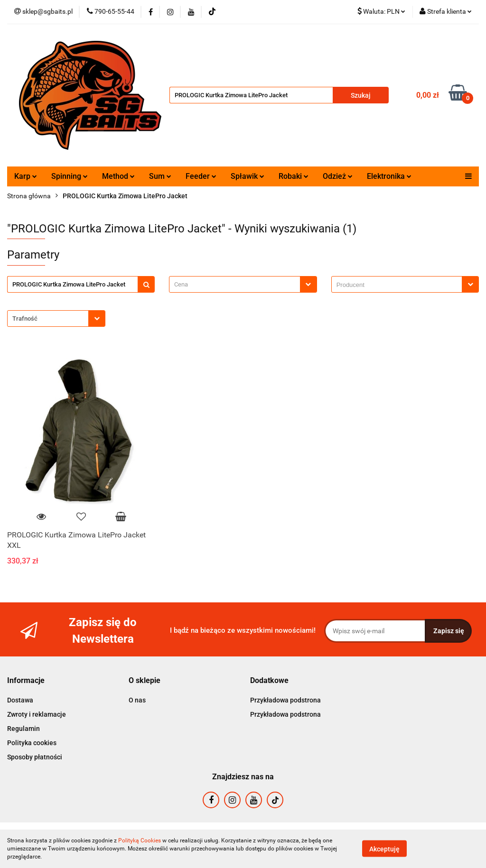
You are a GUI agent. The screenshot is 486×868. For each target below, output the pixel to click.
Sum (160, 176)
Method (118, 176)
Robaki (294, 176)
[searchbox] (399, 285)
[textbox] (234, 284)
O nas (137, 700)
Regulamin (23, 729)
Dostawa (20, 700)
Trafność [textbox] (25, 319)
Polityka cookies (32, 743)
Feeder (201, 176)
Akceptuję (384, 849)
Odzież (338, 176)
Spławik (248, 176)
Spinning (70, 176)
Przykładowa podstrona (285, 700)
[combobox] (243, 284)
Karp (26, 176)
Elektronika (389, 176)
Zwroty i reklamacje (37, 714)
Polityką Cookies (140, 840)
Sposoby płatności (35, 757)
